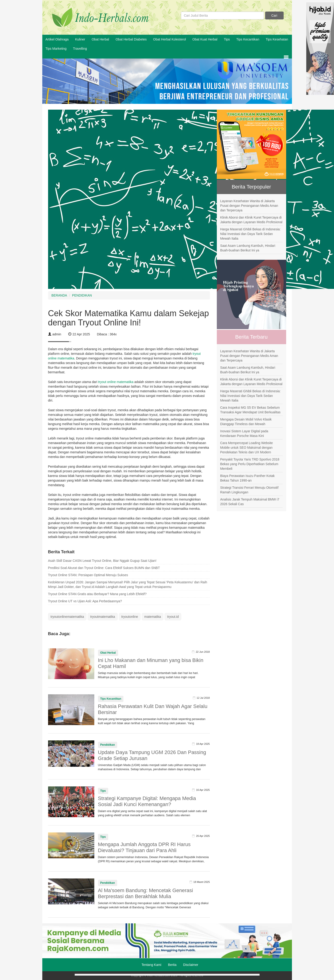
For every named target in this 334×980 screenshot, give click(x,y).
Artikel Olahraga (57, 39)
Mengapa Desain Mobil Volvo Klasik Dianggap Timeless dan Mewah (246, 422)
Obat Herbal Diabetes (131, 39)
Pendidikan (108, 745)
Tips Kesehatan (277, 39)
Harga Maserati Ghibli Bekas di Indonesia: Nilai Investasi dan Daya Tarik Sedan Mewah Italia (250, 234)
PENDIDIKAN (82, 295)
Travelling (80, 49)
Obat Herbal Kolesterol (170, 39)
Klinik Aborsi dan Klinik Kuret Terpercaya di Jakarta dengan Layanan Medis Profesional (251, 220)
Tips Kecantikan (248, 39)
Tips (227, 39)
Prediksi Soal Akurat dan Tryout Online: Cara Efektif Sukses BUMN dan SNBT (104, 568)
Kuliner (80, 39)
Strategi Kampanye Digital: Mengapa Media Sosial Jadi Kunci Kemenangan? (147, 801)
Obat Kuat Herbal (205, 39)
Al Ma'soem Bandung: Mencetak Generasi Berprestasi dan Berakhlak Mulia (146, 893)
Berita (172, 965)
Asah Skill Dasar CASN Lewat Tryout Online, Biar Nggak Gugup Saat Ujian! (102, 561)
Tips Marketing (56, 49)
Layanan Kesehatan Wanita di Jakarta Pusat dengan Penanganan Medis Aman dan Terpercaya (249, 206)
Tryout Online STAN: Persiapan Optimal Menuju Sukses (88, 575)
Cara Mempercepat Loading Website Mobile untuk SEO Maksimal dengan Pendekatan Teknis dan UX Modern (247, 448)
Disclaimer (191, 965)
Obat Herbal (100, 39)
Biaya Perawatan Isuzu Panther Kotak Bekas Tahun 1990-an (248, 478)
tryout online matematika (116, 382)
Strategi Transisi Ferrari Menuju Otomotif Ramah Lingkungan (249, 490)
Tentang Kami (151, 965)
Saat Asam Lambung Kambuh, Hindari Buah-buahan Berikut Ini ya (248, 248)
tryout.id (173, 617)
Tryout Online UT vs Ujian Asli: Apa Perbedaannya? (85, 601)
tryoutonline (130, 617)
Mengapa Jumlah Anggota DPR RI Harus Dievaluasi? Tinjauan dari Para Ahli (144, 847)
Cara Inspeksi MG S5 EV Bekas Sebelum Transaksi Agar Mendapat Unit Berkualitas (250, 410)
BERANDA (59, 295)
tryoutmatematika (103, 617)
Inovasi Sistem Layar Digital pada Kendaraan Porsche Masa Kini (244, 433)
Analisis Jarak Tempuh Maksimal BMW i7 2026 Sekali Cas (250, 502)
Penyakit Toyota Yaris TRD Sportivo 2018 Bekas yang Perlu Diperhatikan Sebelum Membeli (250, 464)
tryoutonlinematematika (67, 617)
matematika (153, 617)
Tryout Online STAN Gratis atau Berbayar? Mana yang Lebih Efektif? (97, 594)
